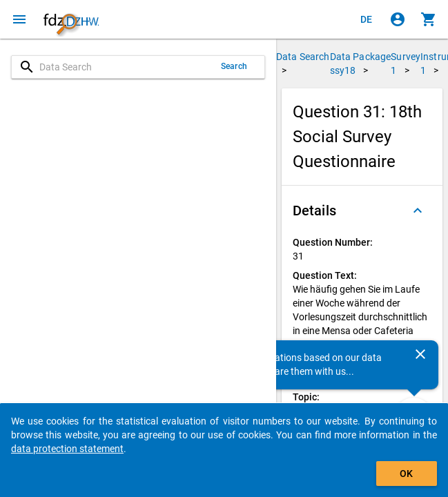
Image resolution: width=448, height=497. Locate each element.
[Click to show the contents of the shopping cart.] (429, 19)
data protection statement (67, 449)
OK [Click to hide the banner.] (406, 474)
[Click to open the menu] (19, 19)
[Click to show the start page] (71, 19)
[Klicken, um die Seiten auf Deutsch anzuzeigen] (367, 19)
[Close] (420, 354)
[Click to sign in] (398, 19)
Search (234, 66)
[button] (362, 211)
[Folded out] (418, 211)
